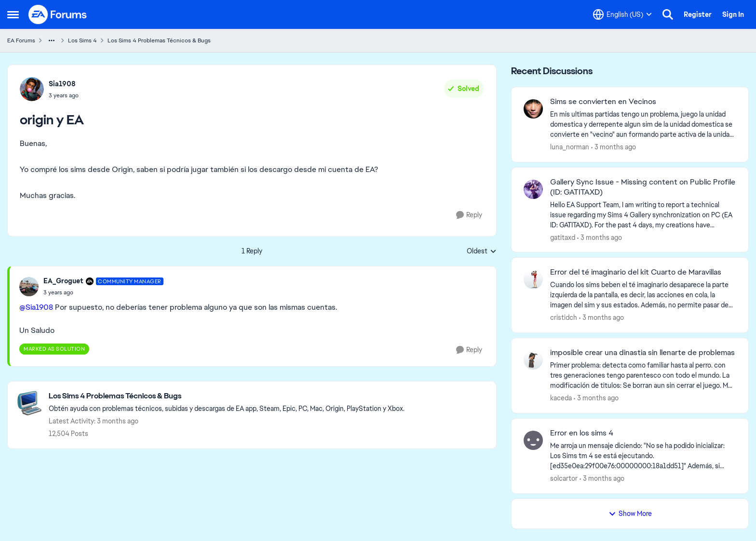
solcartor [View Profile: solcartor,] (564, 478)
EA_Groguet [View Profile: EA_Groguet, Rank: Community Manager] (63, 281)
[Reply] (469, 215)
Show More (630, 514)
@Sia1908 (36, 307)
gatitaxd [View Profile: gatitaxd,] (563, 237)
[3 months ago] (614, 147)
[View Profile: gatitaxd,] (533, 189)
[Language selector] (622, 14)
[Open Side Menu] (13, 14)
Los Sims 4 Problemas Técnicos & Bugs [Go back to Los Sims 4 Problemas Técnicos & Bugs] (159, 40)
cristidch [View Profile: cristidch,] (564, 317)
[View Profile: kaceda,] (533, 360)
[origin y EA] (103, 292)
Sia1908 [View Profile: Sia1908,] (62, 84)
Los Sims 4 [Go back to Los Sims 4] (82, 40)
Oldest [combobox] (482, 251)
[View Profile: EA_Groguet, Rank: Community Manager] (29, 287)
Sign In (733, 14)
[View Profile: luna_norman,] (533, 109)
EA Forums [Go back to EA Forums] (21, 40)
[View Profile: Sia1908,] (32, 89)
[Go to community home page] (58, 14)
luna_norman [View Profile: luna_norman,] (570, 147)
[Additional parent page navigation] (52, 40)
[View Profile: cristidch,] (533, 279)
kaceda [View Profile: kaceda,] (561, 398)
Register (698, 14)
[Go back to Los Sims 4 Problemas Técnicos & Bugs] (227, 396)
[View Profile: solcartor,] (533, 440)
